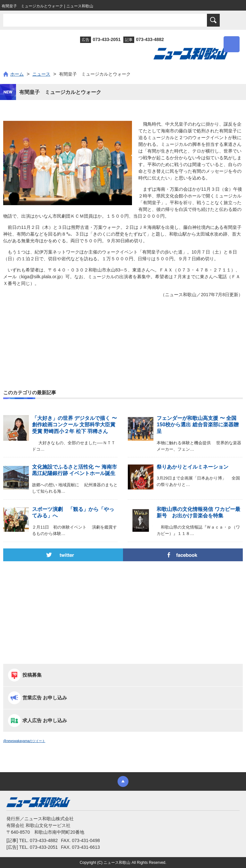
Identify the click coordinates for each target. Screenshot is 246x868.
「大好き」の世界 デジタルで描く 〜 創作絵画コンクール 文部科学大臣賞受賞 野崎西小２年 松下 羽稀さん (74, 425)
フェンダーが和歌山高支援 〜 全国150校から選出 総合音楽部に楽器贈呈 (197, 425)
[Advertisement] (123, 330)
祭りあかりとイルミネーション (193, 467)
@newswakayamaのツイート (24, 741)
